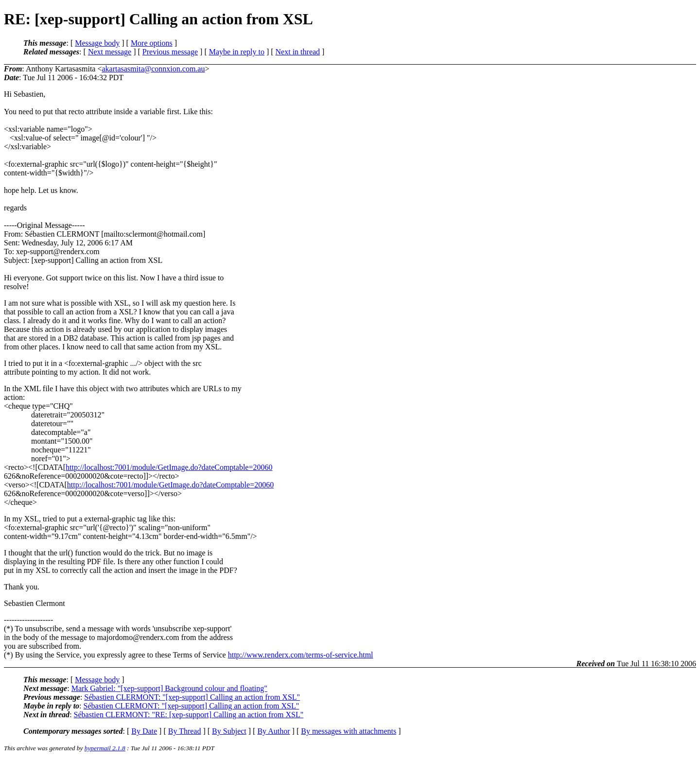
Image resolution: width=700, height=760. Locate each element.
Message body (97, 43)
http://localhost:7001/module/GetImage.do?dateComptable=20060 (169, 467)
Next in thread (298, 52)
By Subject (229, 731)
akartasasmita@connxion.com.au (153, 69)
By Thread (185, 731)
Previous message (170, 52)
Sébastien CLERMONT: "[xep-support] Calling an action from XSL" (192, 697)
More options (152, 43)
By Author (273, 731)
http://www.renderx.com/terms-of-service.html (301, 655)
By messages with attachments (349, 731)
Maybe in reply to (237, 52)
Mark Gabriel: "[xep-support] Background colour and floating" (169, 688)
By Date (144, 731)
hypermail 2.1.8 (105, 748)
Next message (110, 52)
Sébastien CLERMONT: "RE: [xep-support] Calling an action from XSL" (189, 715)
